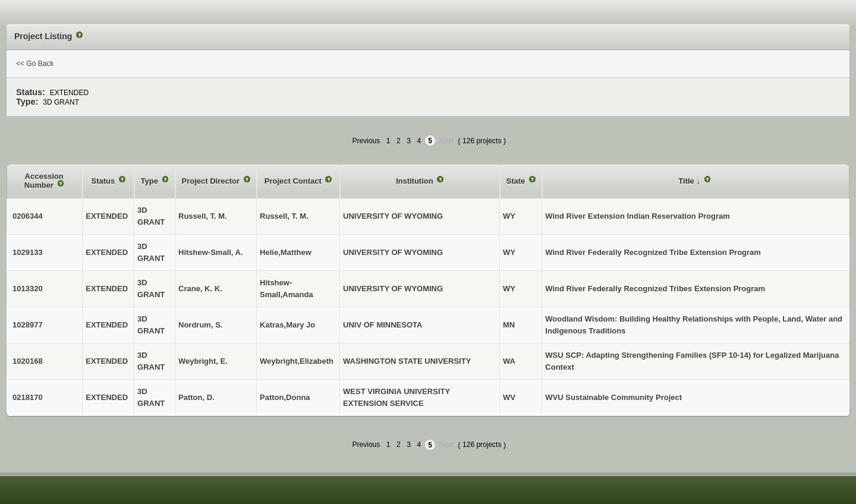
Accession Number (44, 181)
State (517, 181)
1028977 (28, 325)
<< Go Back (35, 64)
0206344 (28, 216)
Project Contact (294, 181)
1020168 (28, 361)
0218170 (28, 397)
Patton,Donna (285, 397)
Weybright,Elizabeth (297, 361)
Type (151, 181)
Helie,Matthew (286, 252)
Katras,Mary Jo (287, 325)
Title (687, 181)
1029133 (28, 252)
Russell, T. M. (284, 216)
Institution (416, 181)
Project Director (212, 181)
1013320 (28, 289)
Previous (366, 141)
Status (104, 181)
